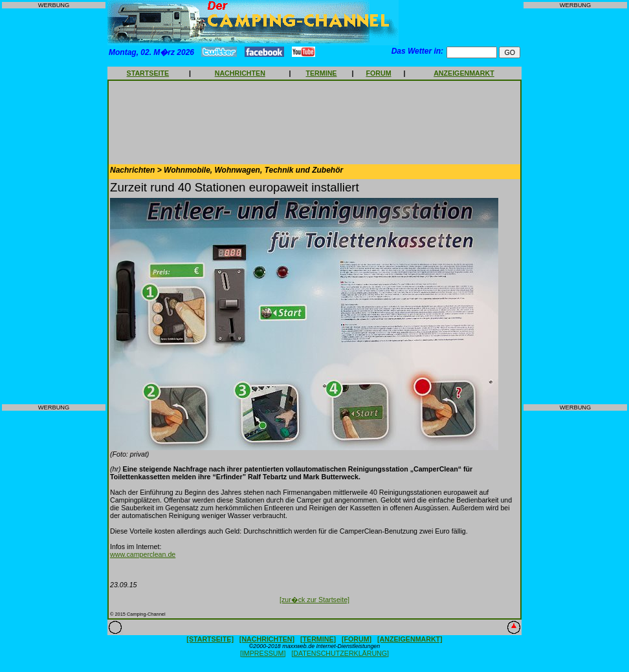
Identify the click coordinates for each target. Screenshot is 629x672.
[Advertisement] (54, 206)
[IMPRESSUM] (263, 653)
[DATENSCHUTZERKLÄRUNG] (340, 653)
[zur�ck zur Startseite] (314, 600)
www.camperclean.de (143, 554)
